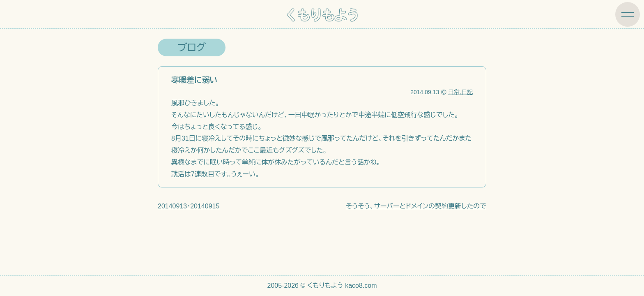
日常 (454, 92)
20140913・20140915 (189, 206)
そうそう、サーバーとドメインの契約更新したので (416, 206)
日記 (467, 92)
